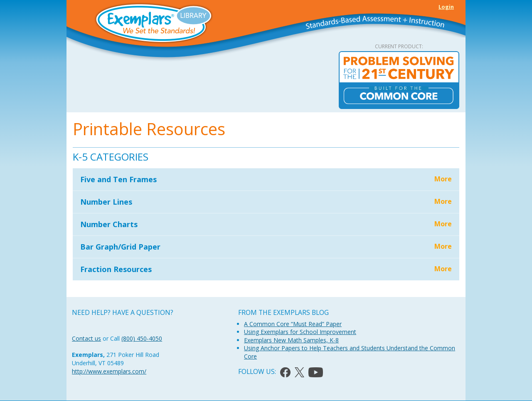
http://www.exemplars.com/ (109, 371)
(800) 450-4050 (142, 338)
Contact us (86, 338)
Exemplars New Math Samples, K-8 (291, 340)
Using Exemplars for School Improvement (300, 332)
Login (446, 7)
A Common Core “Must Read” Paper (293, 324)
